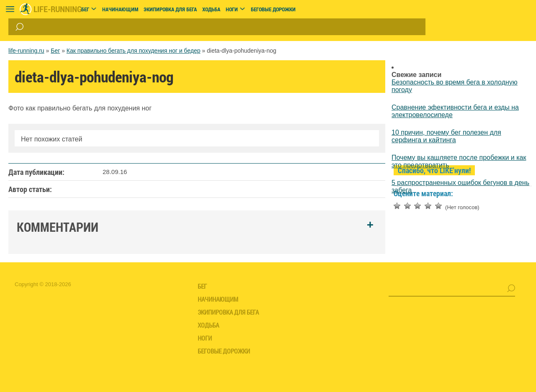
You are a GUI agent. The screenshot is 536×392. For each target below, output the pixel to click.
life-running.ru (26, 51)
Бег (55, 51)
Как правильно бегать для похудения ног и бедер (134, 51)
